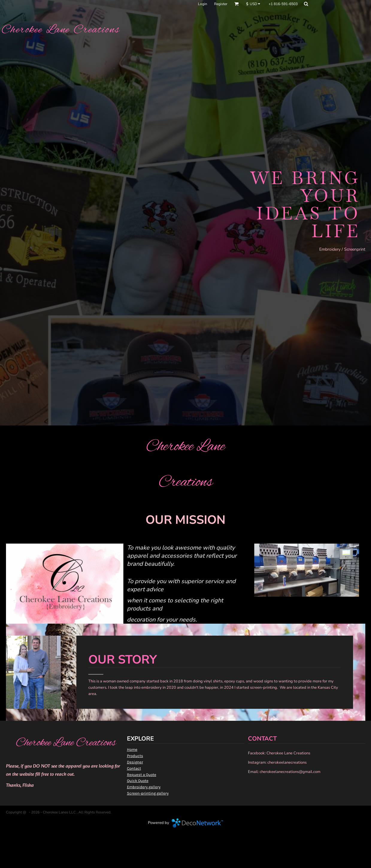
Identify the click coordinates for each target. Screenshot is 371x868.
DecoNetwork (197, 823)
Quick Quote (138, 781)
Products (135, 756)
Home (132, 749)
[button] (236, 4)
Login (203, 4)
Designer (135, 762)
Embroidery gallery (144, 787)
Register (221, 4)
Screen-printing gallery (148, 793)
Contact (134, 768)
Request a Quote (142, 775)
